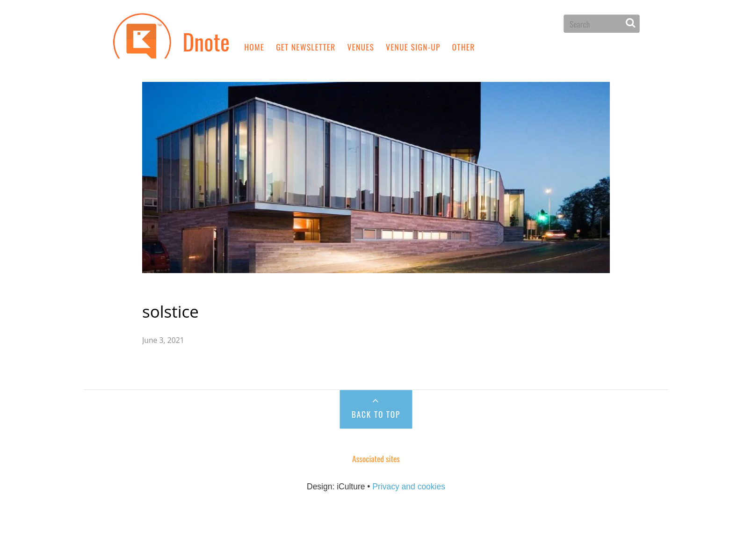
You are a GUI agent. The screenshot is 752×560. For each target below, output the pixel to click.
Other (464, 46)
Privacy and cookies (409, 465)
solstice (194, 290)
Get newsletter (306, 46)
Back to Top (376, 392)
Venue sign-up (413, 46)
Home (254, 46)
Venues (361, 46)
